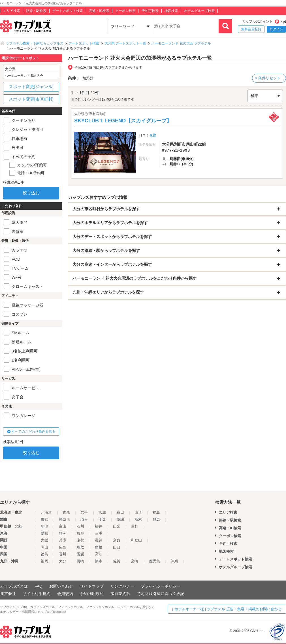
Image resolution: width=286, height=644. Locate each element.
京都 (80, 540)
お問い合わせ (61, 586)
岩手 (84, 512)
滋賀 (99, 540)
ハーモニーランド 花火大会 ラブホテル (181, 43)
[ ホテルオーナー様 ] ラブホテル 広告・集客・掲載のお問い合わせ (227, 609)
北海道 (46, 512)
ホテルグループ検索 (199, 11)
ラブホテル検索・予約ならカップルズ (35, 43)
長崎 (80, 561)
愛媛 (80, 554)
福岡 (44, 561)
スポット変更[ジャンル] (31, 87)
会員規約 (65, 594)
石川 (80, 526)
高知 (99, 554)
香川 (63, 554)
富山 (63, 526)
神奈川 (64, 519)
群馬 (156, 519)
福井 (99, 526)
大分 (63, 561)
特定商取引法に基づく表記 (161, 594)
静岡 (63, 533)
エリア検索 (12, 11)
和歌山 (136, 540)
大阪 (44, 540)
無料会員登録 (251, 29)
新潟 (44, 526)
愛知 (44, 533)
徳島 (44, 554)
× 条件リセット (268, 78)
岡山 (44, 547)
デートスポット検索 (68, 11)
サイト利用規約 (37, 594)
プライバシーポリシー (161, 586)
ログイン (276, 29)
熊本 (99, 561)
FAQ (39, 586)
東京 (44, 519)
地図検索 (171, 11)
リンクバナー (122, 586)
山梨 (117, 526)
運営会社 (8, 594)
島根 (99, 547)
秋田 (120, 512)
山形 (138, 512)
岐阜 (80, 533)
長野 (135, 526)
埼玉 (84, 519)
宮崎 (135, 561)
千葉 (102, 519)
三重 (99, 533)
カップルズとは (14, 586)
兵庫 (63, 540)
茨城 (120, 519)
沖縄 (174, 561)
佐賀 (117, 561)
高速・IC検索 (99, 11)
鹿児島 (154, 561)
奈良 (117, 540)
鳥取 (80, 547)
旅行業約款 (120, 594)
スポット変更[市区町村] (31, 99)
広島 (63, 547)
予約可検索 (150, 11)
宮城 (102, 512)
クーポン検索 (125, 11)
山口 (117, 547)
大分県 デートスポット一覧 (125, 43)
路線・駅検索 (36, 11)
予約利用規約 (92, 594)
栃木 (138, 519)
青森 (66, 512)
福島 (156, 512)
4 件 (153, 135)
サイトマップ (92, 586)
